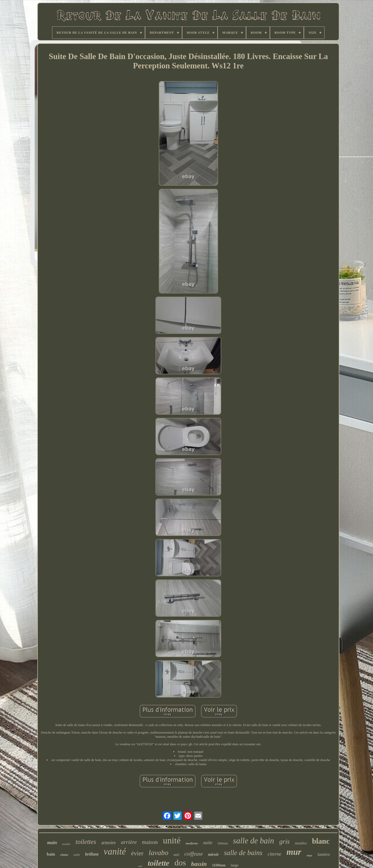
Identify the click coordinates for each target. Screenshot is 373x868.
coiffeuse (194, 854)
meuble (66, 844)
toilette (158, 863)
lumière (324, 854)
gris (284, 841)
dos (180, 863)
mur (294, 852)
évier (137, 853)
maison (150, 842)
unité (172, 840)
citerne (274, 854)
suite (208, 842)
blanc (321, 841)
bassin (199, 864)
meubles (301, 843)
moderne (192, 843)
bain (51, 854)
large (235, 865)
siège (309, 855)
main (52, 843)
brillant (92, 854)
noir (141, 866)
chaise (64, 855)
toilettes (86, 842)
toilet (77, 855)
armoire (109, 843)
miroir (213, 854)
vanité (115, 852)
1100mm (219, 865)
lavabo (159, 853)
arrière (129, 842)
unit (176, 855)
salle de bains (243, 853)
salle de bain (254, 841)
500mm (223, 843)
